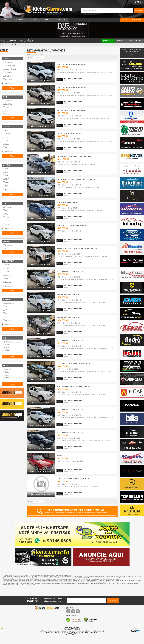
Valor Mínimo (8, 369)
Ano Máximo (7, 348)
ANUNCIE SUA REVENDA (132, 20)
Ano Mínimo (7, 342)
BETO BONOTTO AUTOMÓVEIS (17, 41)
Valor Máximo (8, 375)
